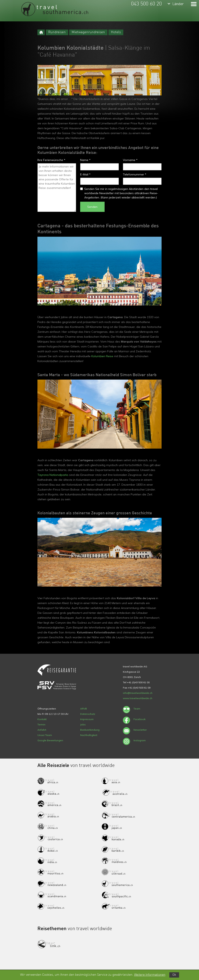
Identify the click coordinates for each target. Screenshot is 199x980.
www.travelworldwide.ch (138, 698)
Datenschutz (88, 714)
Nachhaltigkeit (89, 735)
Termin (41, 724)
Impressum (87, 719)
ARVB (84, 709)
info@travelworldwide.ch (138, 693)
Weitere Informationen (150, 975)
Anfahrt (42, 730)
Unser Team (45, 735)
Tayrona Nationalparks (53, 475)
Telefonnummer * (135, 174)
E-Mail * (85, 174)
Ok (174, 975)
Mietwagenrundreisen (88, 32)
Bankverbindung (90, 730)
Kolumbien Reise (102, 356)
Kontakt (42, 719)
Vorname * (130, 160)
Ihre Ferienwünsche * (51, 160)
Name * (85, 160)
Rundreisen (57, 32)
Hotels (116, 32)
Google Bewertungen (50, 740)
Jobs (83, 724)
